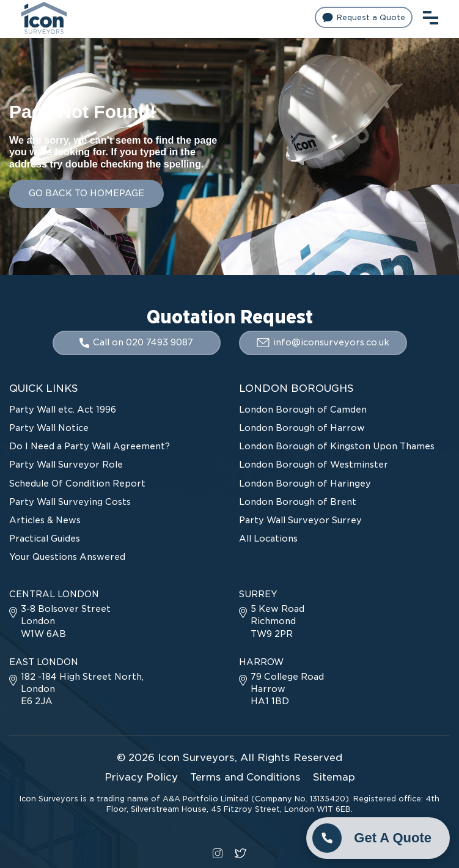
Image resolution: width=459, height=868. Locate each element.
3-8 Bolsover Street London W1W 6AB (60, 621)
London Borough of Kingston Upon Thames (337, 446)
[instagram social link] (218, 852)
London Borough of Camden (303, 410)
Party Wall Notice (49, 428)
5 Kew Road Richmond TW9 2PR (272, 621)
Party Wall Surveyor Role (66, 465)
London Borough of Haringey (305, 484)
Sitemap (334, 777)
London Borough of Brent (298, 502)
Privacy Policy (141, 777)
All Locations (268, 539)
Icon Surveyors (196, 758)
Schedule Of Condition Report (77, 484)
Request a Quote (364, 17)
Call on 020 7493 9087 (136, 343)
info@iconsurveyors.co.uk (323, 342)
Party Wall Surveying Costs (70, 502)
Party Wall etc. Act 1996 (63, 410)
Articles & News (45, 520)
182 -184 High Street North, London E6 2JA (76, 689)
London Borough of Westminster (314, 465)
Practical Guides (45, 539)
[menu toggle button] (431, 16)
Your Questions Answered (67, 557)
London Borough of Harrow (302, 428)
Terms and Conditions (245, 777)
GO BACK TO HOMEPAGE (86, 193)
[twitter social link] (241, 852)
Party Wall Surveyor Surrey (300, 520)
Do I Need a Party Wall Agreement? (90, 446)
